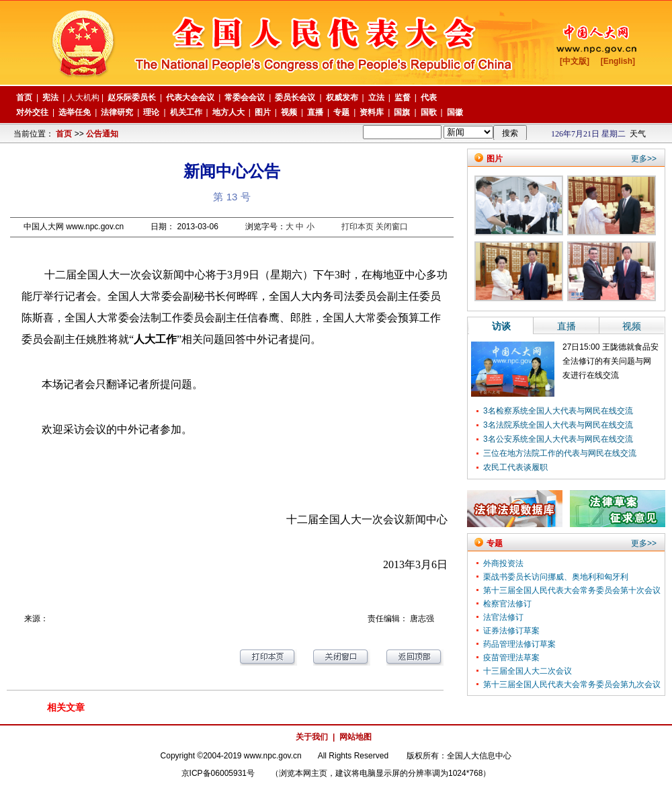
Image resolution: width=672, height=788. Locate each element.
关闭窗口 (392, 227)
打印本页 (358, 227)
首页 (64, 134)
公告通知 (102, 134)
